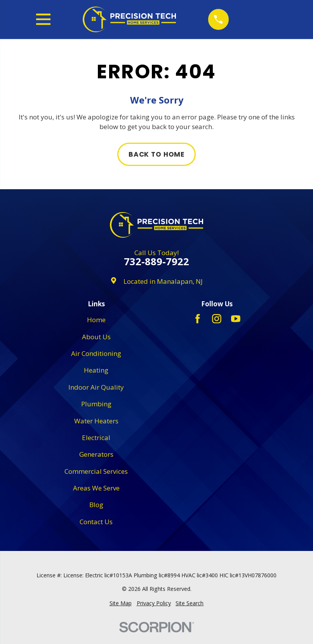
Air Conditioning (96, 353)
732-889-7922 (156, 262)
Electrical (96, 438)
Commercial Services (96, 471)
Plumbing (96, 404)
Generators (96, 454)
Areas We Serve (96, 488)
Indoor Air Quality (96, 387)
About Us (96, 337)
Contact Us (96, 522)
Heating (96, 370)
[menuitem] (121, 603)
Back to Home (156, 154)
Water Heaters (96, 421)
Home (96, 320)
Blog (96, 505)
